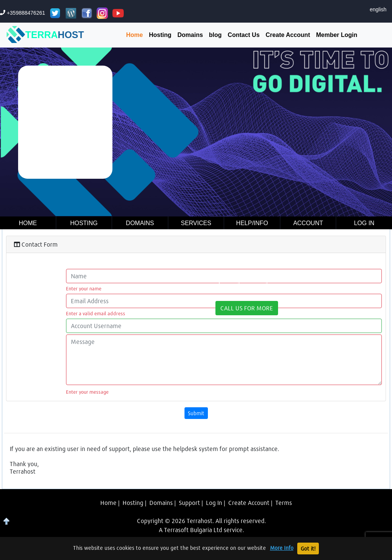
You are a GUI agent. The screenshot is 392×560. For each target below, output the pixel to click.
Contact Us (244, 35)
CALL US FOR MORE (247, 308)
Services (196, 223)
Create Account (288, 35)
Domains (190, 35)
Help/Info (252, 223)
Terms (284, 502)
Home (134, 35)
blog (215, 35)
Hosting (160, 35)
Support (189, 502)
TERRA (45, 35)
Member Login (337, 35)
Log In (214, 502)
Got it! (308, 548)
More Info (282, 548)
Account (308, 223)
